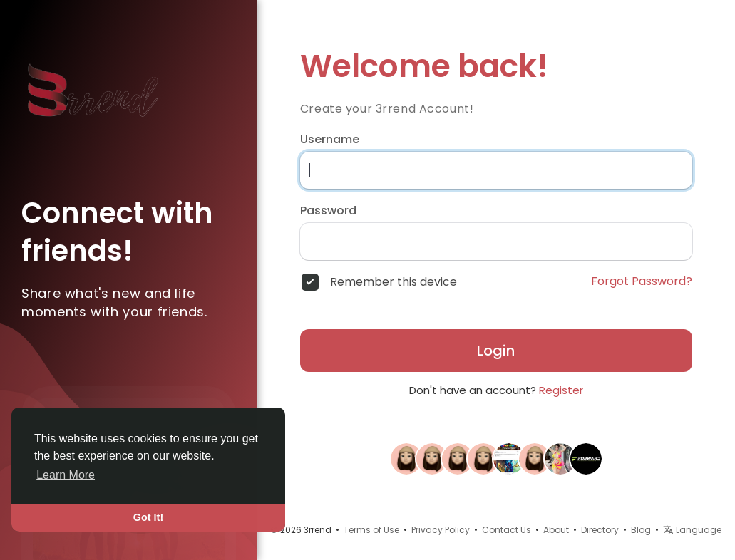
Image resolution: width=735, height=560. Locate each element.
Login (496, 351)
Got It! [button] (148, 517)
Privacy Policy (441, 530)
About (556, 530)
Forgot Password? (642, 281)
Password (328, 211)
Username (330, 140)
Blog (641, 530)
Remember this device (394, 282)
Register (561, 390)
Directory (600, 530)
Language (692, 530)
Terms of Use (371, 530)
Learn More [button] (66, 475)
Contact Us (507, 530)
